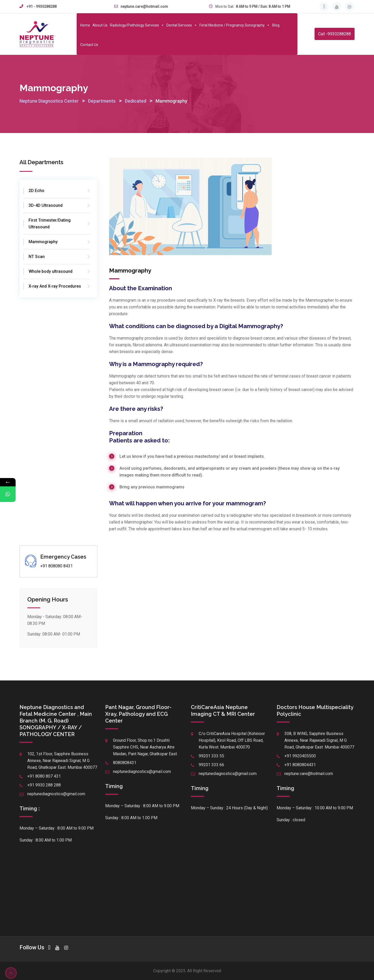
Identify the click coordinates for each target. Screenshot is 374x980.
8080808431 (125, 763)
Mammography (43, 242)
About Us (100, 25)
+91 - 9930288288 (42, 6)
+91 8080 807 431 (44, 776)
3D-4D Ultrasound (46, 205)
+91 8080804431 (300, 765)
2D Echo (36, 191)
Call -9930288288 (335, 34)
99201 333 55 (211, 756)
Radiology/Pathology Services (137, 25)
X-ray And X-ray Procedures (55, 286)
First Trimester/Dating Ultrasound (50, 224)
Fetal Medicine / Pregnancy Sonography (235, 25)
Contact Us (89, 45)
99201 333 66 (211, 765)
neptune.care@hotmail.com (144, 6)
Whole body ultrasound (51, 271)
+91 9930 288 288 (44, 785)
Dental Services (182, 25)
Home (85, 25)
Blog (276, 25)
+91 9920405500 (300, 756)
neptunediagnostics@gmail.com (56, 794)
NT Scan (37, 257)
